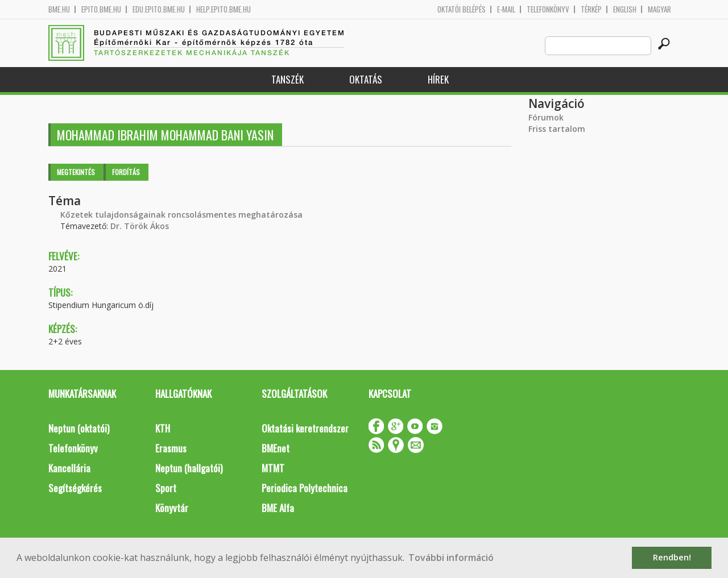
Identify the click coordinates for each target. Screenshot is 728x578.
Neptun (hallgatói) (189, 468)
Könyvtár (172, 508)
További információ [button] (451, 558)
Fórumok (546, 117)
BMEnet (276, 448)
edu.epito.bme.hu (159, 9)
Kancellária (69, 468)
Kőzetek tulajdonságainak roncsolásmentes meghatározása (181, 215)
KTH (163, 428)
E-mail (506, 9)
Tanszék (288, 79)
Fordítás (126, 172)
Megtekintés (76, 172)
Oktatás (366, 79)
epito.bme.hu (101, 9)
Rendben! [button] (672, 557)
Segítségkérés (75, 488)
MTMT (273, 468)
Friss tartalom (557, 129)
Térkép (591, 9)
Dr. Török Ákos (140, 226)
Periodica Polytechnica (305, 488)
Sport (166, 488)
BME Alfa (278, 508)
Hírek (438, 79)
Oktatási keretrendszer (305, 428)
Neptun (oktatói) (79, 428)
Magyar (659, 9)
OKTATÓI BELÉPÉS (462, 9)
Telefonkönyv (548, 9)
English (625, 9)
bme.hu (59, 9)
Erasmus (171, 448)
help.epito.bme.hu (224, 9)
